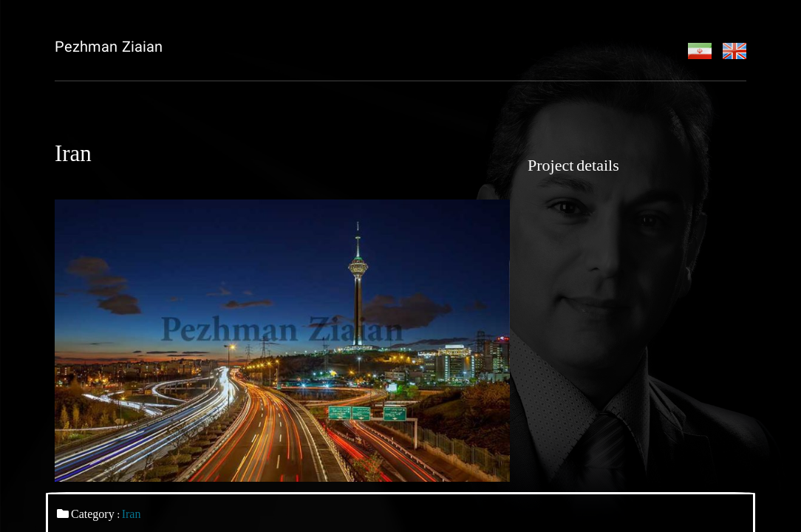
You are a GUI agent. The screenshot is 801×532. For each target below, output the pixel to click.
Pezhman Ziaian (109, 48)
